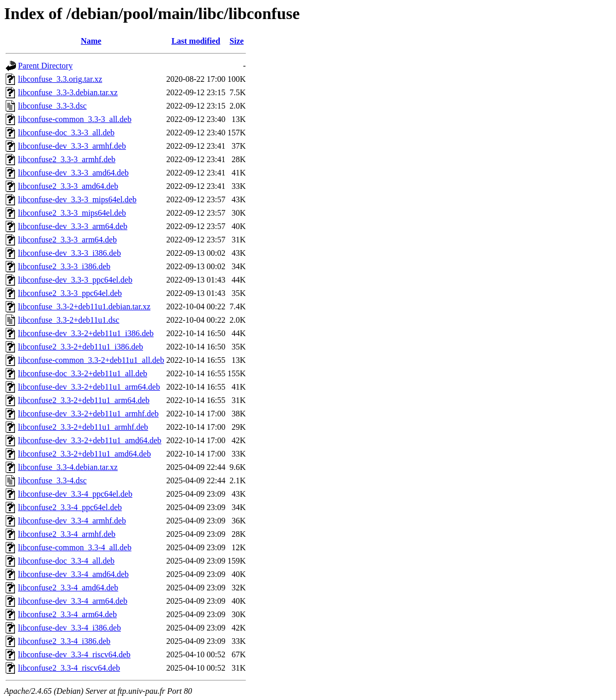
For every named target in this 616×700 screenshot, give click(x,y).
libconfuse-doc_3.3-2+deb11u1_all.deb (83, 373)
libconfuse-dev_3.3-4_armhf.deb (72, 521)
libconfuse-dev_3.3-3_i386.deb (69, 253)
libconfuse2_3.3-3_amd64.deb (68, 186)
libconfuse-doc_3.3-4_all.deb (66, 561)
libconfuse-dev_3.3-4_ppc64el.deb (75, 494)
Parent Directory (45, 66)
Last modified (196, 41)
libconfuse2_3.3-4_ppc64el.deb (70, 507)
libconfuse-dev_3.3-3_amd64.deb (73, 173)
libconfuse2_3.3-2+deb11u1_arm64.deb (84, 400)
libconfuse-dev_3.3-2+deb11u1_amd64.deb (90, 440)
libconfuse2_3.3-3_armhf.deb (67, 159)
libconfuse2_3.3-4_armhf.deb (67, 534)
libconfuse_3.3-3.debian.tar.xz (68, 92)
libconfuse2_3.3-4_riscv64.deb (69, 668)
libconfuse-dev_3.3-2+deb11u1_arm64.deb (89, 387)
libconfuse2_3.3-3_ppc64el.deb (70, 293)
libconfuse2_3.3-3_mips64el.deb (72, 213)
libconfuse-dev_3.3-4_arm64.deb (73, 601)
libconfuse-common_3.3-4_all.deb (75, 547)
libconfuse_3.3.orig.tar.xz (60, 79)
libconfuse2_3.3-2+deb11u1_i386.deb (81, 347)
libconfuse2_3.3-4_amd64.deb (68, 588)
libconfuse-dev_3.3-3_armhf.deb (72, 146)
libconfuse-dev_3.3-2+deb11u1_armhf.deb (88, 414)
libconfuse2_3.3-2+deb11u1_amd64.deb (84, 454)
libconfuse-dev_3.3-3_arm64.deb (73, 226)
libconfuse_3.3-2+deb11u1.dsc (69, 320)
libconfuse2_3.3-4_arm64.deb (67, 614)
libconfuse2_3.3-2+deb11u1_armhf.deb (83, 427)
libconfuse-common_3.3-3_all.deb (75, 119)
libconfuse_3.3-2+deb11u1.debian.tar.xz (84, 307)
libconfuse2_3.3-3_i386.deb (64, 266)
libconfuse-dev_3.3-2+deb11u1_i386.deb (86, 333)
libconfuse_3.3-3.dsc (52, 106)
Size (237, 41)
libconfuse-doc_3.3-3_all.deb (66, 133)
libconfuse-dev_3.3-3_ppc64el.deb (75, 280)
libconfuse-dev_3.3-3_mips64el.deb (77, 199)
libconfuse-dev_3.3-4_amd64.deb (73, 574)
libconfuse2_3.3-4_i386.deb (64, 641)
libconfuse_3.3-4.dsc (52, 480)
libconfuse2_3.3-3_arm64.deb (67, 240)
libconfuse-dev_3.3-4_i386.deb (69, 628)
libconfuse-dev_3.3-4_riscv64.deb (74, 654)
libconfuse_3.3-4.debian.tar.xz (68, 467)
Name (91, 41)
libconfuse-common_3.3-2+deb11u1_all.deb (91, 360)
